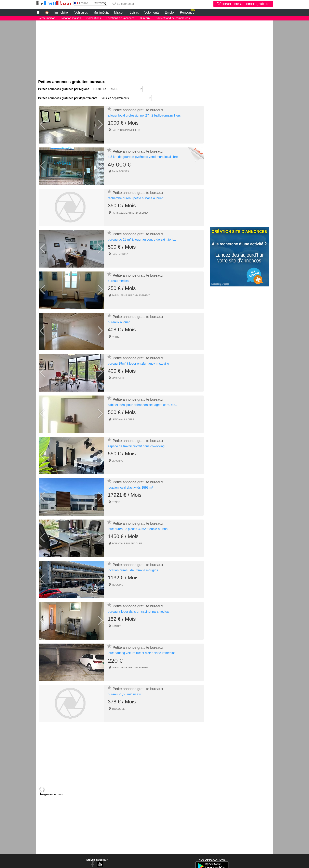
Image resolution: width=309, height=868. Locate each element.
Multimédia (101, 12)
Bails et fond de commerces (173, 18)
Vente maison (47, 18)
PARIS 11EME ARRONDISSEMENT (131, 213)
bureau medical (119, 281)
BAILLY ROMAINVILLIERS (126, 130)
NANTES (117, 626)
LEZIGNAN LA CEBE (123, 419)
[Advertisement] (154, 48)
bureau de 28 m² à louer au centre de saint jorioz (142, 239)
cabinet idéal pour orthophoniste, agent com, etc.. (142, 405)
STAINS (116, 502)
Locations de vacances (120, 18)
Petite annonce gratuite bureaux (138, 110)
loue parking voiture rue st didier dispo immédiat (141, 653)
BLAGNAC (117, 461)
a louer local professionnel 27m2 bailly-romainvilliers (144, 115)
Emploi (170, 12)
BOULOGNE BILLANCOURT (127, 543)
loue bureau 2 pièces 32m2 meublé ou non (138, 529)
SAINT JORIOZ (120, 254)
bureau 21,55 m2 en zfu (124, 694)
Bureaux (145, 18)
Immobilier (62, 12)
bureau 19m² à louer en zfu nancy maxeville (138, 363)
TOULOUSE (118, 709)
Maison (119, 12)
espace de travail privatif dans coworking (136, 446)
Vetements (152, 12)
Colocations (94, 18)
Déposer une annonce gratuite (243, 4)
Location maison (71, 18)
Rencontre (188, 12)
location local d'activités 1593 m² (130, 487)
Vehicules (81, 12)
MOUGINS (117, 585)
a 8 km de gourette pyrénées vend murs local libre (143, 157)
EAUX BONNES (120, 171)
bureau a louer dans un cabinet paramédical (139, 611)
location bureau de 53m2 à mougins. (133, 570)
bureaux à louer (119, 322)
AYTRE (116, 337)
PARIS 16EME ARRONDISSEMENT (131, 667)
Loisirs (134, 12)
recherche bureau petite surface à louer (135, 198)
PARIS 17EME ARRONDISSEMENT (131, 295)
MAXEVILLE (118, 378)
